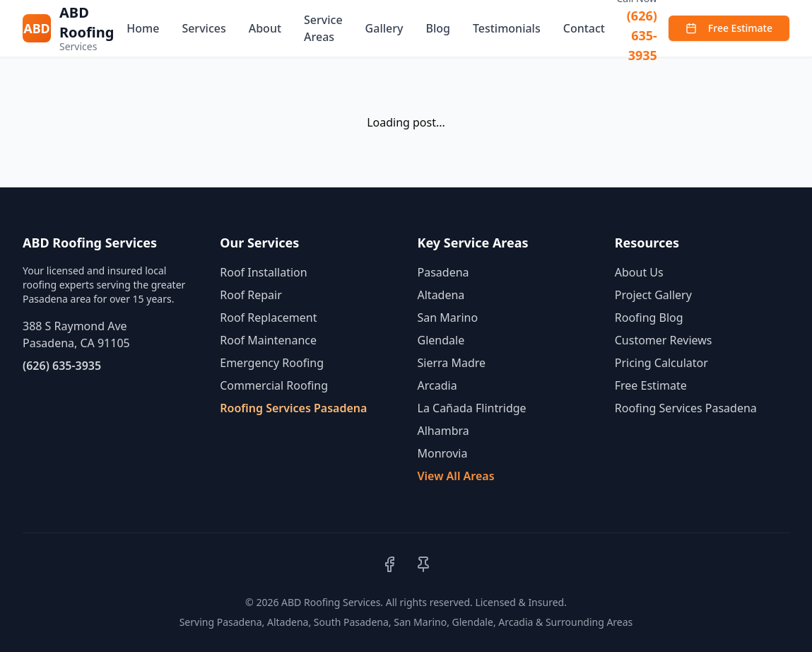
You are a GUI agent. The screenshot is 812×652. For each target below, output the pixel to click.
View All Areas (456, 476)
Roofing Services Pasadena (293, 408)
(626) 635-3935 (642, 35)
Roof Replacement (268, 318)
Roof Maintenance (268, 340)
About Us (639, 272)
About (265, 28)
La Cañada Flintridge (472, 408)
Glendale (441, 340)
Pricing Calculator (661, 363)
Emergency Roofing (272, 363)
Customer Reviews (664, 340)
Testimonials (507, 28)
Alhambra (443, 431)
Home (143, 28)
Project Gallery (653, 295)
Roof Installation (263, 272)
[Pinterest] (423, 564)
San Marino (448, 318)
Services (204, 28)
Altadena (441, 295)
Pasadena (443, 272)
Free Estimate (729, 28)
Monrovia (443, 453)
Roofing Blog (649, 318)
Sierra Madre (452, 363)
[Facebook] (389, 564)
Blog (437, 28)
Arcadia (437, 385)
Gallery (384, 28)
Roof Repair (251, 295)
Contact (584, 28)
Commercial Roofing (274, 385)
